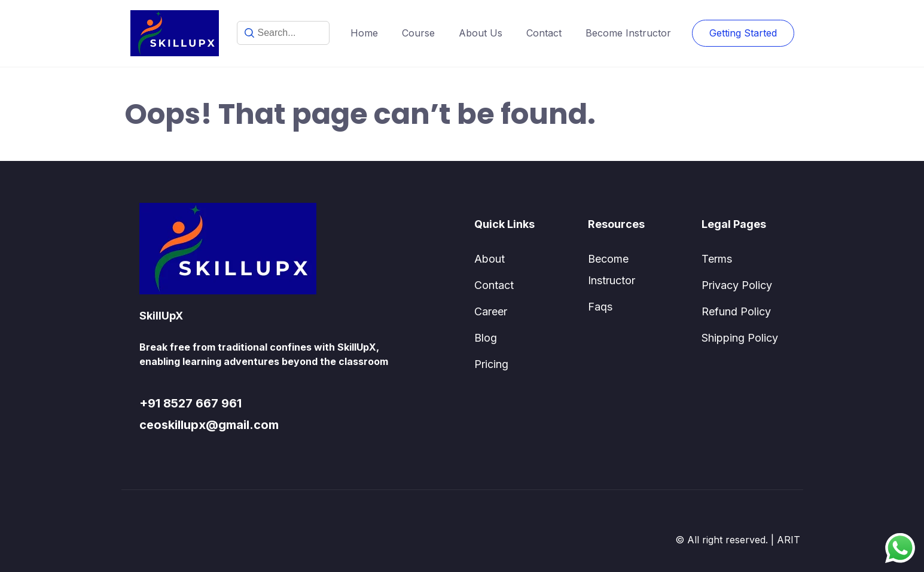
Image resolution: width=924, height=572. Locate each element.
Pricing (491, 364)
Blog (486, 338)
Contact (544, 33)
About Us (481, 33)
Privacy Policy (737, 285)
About (490, 259)
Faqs (600, 307)
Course (418, 33)
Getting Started (743, 33)
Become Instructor (628, 33)
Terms (717, 259)
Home (364, 33)
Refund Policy (736, 311)
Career (491, 311)
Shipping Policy (740, 338)
